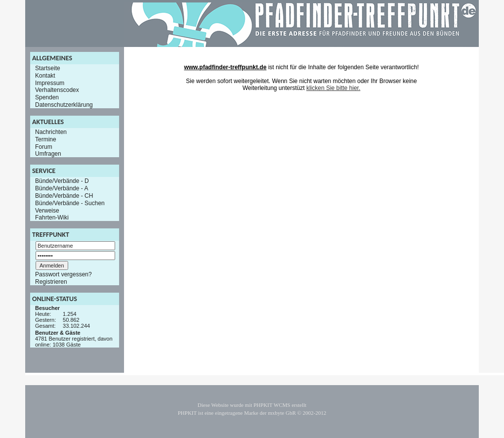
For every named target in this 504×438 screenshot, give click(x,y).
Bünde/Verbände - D (62, 181)
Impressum (50, 83)
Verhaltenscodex (57, 90)
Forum (44, 146)
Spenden (47, 97)
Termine (46, 139)
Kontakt (45, 76)
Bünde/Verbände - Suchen (70, 203)
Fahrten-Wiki (52, 218)
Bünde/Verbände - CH (64, 196)
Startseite (48, 68)
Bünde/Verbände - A (62, 188)
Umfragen (48, 154)
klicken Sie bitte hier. (333, 88)
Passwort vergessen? (63, 274)
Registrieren (51, 282)
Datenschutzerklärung (64, 105)
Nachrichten (51, 132)
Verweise (47, 210)
